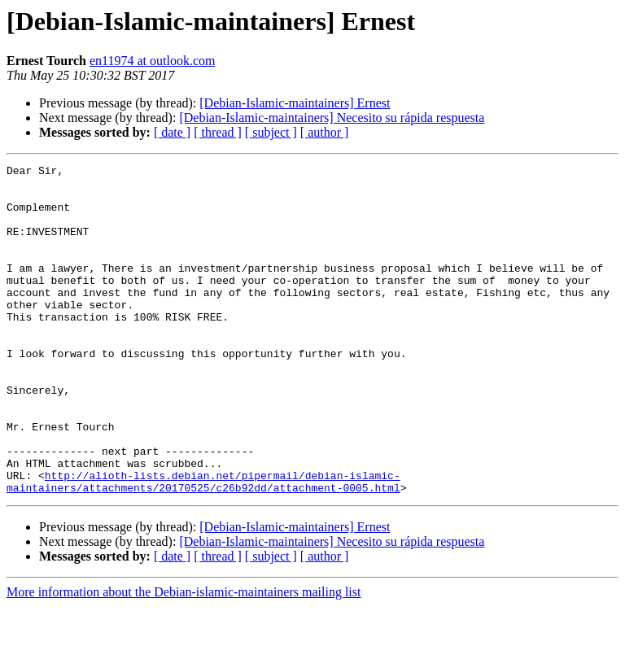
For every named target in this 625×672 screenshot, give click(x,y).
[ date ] (172, 132)
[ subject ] (271, 132)
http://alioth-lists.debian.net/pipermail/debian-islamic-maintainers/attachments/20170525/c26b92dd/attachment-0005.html (203, 546)
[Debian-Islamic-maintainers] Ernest (295, 103)
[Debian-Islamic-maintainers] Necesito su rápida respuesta (332, 118)
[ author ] (325, 132)
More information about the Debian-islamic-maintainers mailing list (184, 658)
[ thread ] (218, 132)
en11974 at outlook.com (153, 61)
